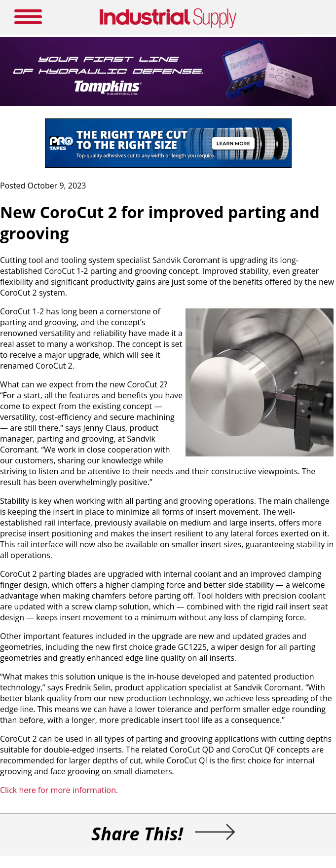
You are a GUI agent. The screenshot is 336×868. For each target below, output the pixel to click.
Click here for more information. (59, 790)
